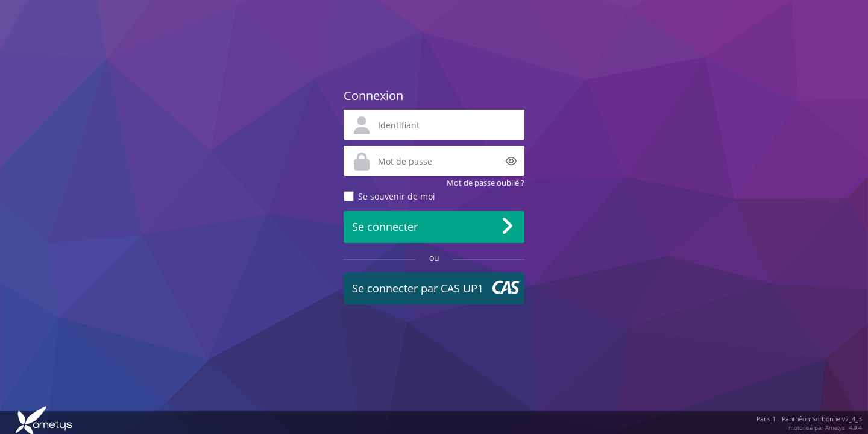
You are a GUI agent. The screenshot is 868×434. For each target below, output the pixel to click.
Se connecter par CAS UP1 (418, 288)
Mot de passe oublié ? (486, 183)
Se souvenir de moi (397, 196)
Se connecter (385, 227)
